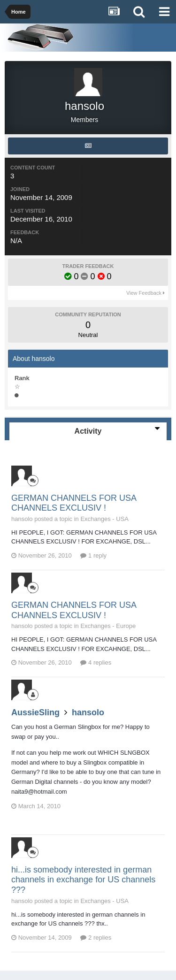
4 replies (96, 662)
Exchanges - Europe (108, 626)
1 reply (93, 555)
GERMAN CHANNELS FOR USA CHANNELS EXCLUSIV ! (74, 503)
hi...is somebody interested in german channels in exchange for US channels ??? (83, 880)
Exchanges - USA (104, 519)
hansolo (88, 712)
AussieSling (35, 712)
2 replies (96, 938)
